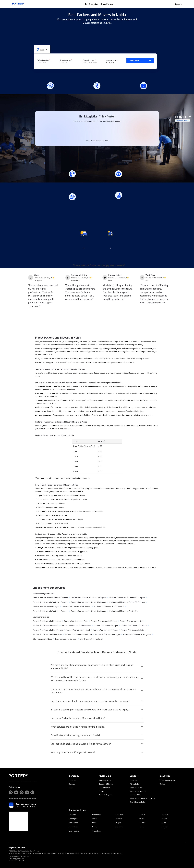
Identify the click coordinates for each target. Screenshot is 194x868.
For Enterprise (91, 4)
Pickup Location (43, 60)
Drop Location (65, 60)
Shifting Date (111, 60)
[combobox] (44, 63)
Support (178, 4)
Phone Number (89, 60)
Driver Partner (107, 4)
